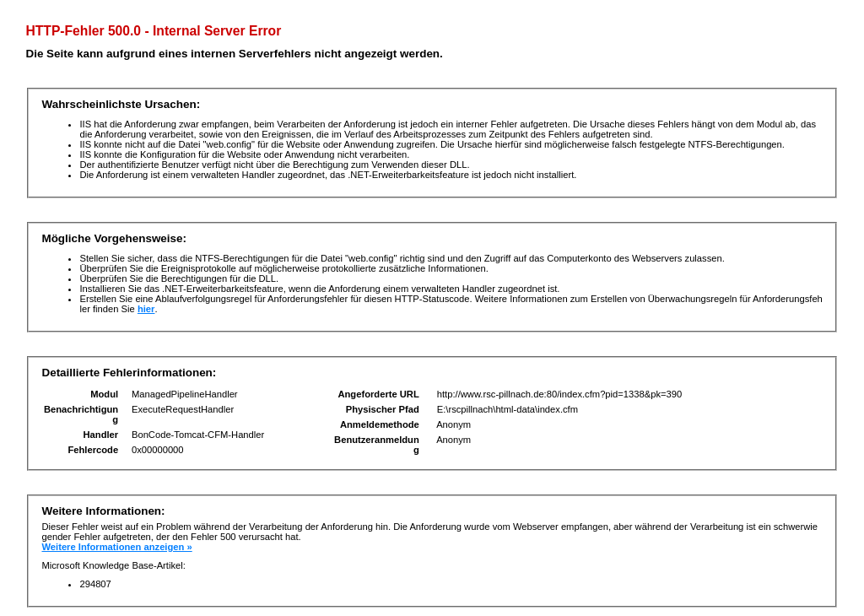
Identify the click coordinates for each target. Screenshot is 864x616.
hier (146, 309)
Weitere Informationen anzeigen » (116, 547)
